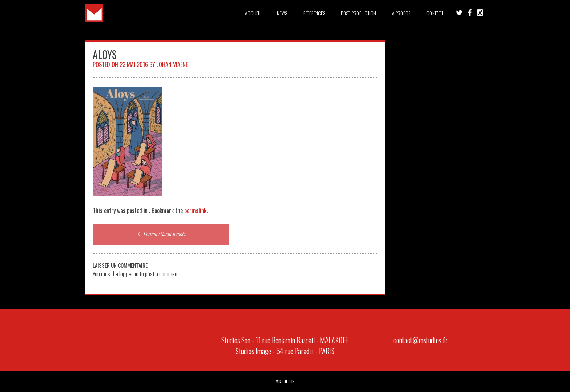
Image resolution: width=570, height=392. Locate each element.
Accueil (253, 13)
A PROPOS (401, 13)
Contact (435, 13)
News (282, 13)
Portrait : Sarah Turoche (161, 234)
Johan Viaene (172, 64)
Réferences (314, 13)
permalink (195, 211)
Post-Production (358, 13)
